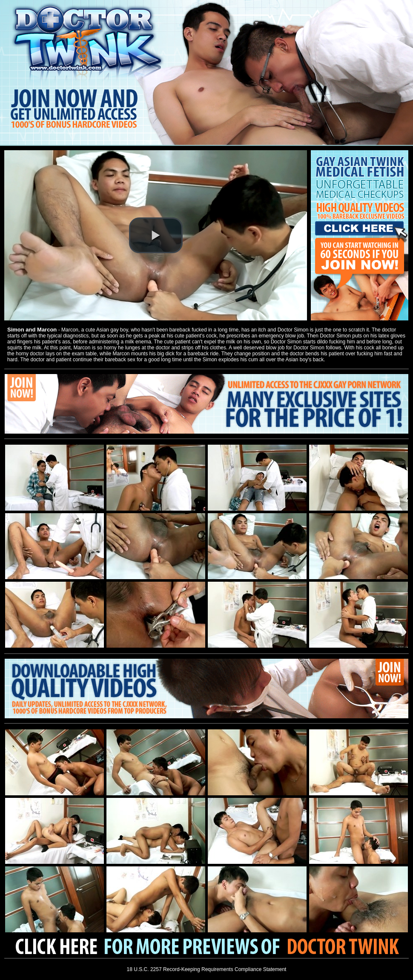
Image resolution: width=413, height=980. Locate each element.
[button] (156, 235)
